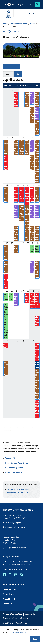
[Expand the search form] (37, 4)
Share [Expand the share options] (18, 32)
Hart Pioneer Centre (13, 472)
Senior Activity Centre (14, 468)
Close (35, 639)
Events (33, 24)
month (8, 74)
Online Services (9, 590)
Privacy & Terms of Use (13, 614)
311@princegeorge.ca (12, 523)
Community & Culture (19, 24)
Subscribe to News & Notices (15, 569)
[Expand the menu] (33, 13)
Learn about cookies (18, 633)
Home (6, 24)
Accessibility (30, 614)
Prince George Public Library (17, 463)
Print (7, 32)
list (18, 74)
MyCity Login (8, 594)
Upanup (24, 618)
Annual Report (9, 599)
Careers (6, 618)
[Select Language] (25, 5)
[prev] (7, 66)
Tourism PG (10, 458)
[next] (16, 66)
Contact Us (7, 604)
